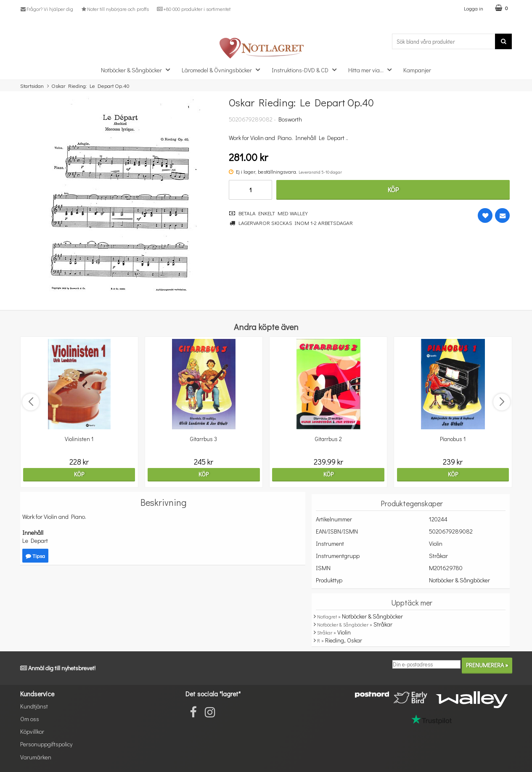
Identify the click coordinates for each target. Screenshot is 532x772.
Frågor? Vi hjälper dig (47, 9)
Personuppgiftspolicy (46, 744)
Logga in (474, 8)
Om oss (30, 719)
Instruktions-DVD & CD (307, 70)
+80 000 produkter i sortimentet (193, 9)
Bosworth (290, 119)
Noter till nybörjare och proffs (115, 9)
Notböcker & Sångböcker (138, 70)
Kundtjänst (34, 706)
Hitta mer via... (372, 70)
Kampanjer (417, 70)
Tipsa (35, 556)
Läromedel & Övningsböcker (223, 70)
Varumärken (36, 757)
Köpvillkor (32, 731)
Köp (393, 189)
